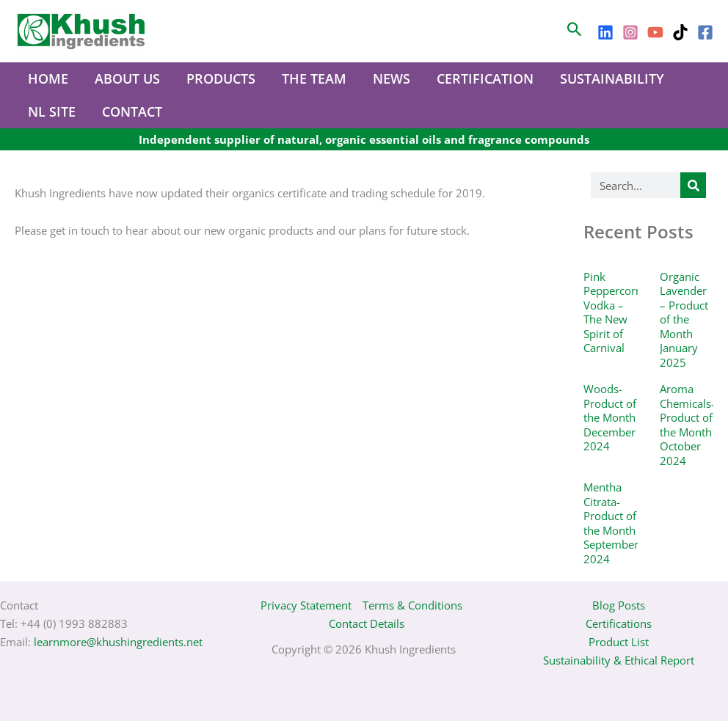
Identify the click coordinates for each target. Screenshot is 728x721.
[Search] (693, 185)
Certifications (619, 623)
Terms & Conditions (412, 605)
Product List (619, 642)
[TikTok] (680, 32)
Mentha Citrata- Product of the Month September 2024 (611, 523)
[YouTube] (655, 32)
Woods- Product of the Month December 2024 (610, 417)
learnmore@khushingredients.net (118, 642)
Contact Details (367, 623)
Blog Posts (619, 605)
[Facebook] (705, 32)
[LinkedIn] (605, 32)
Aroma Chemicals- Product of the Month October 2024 (687, 425)
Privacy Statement (306, 605)
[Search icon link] (575, 31)
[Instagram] (630, 32)
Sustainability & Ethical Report (619, 660)
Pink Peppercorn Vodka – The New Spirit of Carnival (613, 312)
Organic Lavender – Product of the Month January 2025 (684, 319)
